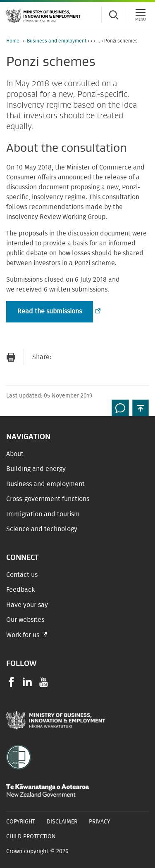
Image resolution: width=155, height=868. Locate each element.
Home (13, 41)
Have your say (27, 605)
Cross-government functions (48, 499)
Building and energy (36, 469)
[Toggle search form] (114, 15)
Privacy (100, 822)
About (15, 454)
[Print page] (11, 357)
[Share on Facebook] (78, 357)
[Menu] (141, 15)
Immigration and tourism (43, 514)
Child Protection (31, 837)
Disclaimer (62, 822)
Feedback (20, 590)
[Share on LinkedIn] (111, 357)
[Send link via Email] (62, 357)
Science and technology (42, 529)
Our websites (25, 620)
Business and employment (57, 41)
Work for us (23, 635)
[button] (141, 408)
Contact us (22, 575)
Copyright (21, 822)
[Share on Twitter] (95, 357)
